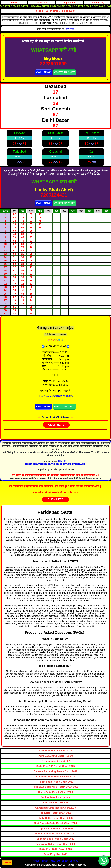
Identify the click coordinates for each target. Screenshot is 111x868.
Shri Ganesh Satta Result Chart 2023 (56, 823)
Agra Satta (69, 3)
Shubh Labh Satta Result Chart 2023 (56, 834)
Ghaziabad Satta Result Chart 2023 (56, 808)
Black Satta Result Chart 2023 (55, 792)
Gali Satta (42, 3)
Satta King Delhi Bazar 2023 (55, 849)
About (36, 861)
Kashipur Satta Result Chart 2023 (55, 777)
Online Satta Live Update (55, 797)
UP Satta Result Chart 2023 (55, 761)
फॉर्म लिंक (70, 29)
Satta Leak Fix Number (55, 803)
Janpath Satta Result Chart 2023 (55, 839)
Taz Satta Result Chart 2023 (55, 813)
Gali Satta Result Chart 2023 (56, 751)
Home (14, 3)
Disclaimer (63, 861)
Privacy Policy (48, 861)
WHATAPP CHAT (65, 72)
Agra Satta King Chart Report (55, 756)
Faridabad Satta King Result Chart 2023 (55, 787)
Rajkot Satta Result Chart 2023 (56, 782)
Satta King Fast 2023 (55, 854)
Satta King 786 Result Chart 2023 (55, 766)
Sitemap (74, 861)
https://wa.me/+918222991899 (55, 396)
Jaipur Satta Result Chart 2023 (55, 828)
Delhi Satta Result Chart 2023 (55, 818)
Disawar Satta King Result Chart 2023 (55, 771)
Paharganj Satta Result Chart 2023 (56, 844)
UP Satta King (97, 3)
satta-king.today (55, 11)
